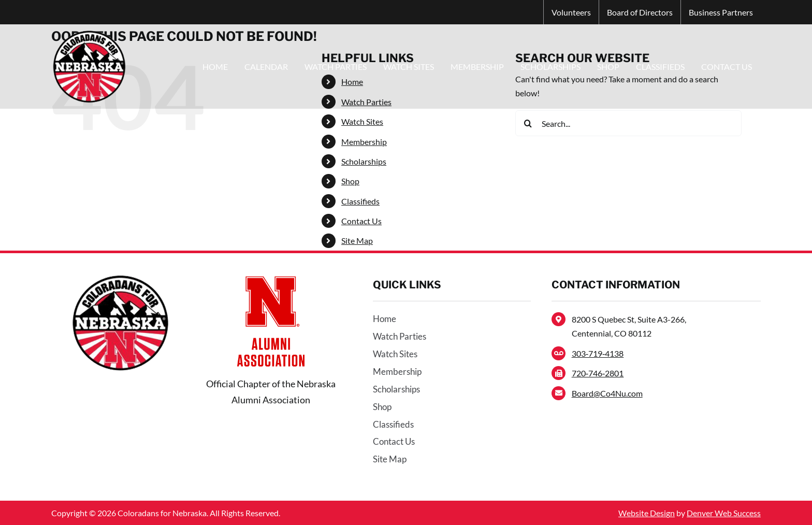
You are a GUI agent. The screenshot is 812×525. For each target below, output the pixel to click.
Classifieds (360, 201)
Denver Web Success (724, 513)
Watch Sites (362, 121)
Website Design (647, 513)
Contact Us (361, 221)
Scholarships (364, 161)
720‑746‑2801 (598, 373)
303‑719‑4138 (598, 353)
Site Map (357, 240)
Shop (350, 181)
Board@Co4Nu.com (607, 393)
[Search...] (628, 123)
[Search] (528, 123)
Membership (364, 142)
